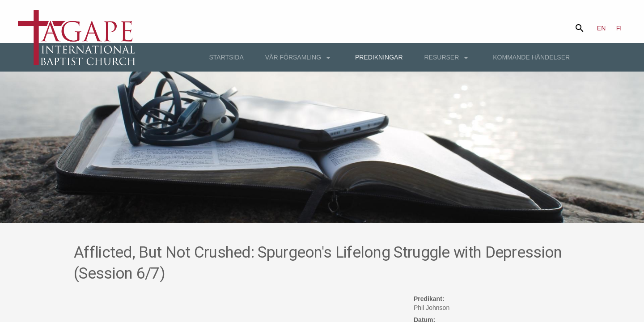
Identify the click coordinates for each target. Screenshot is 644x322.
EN (601, 28)
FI (619, 28)
